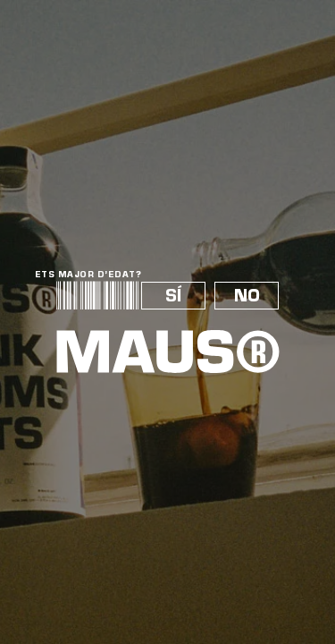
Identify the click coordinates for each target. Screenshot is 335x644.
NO (247, 296)
